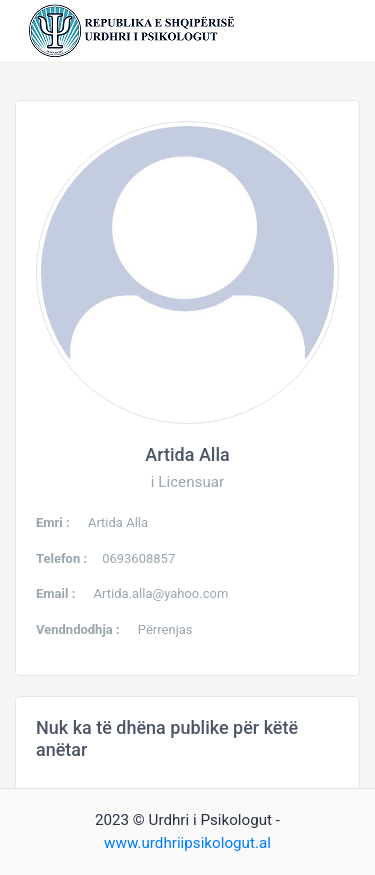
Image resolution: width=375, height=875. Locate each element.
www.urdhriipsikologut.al (187, 843)
